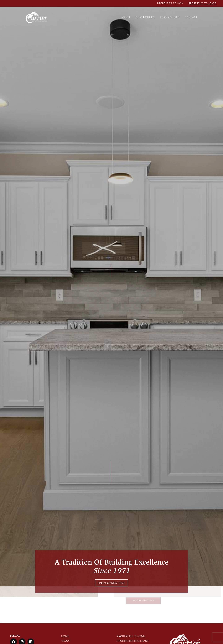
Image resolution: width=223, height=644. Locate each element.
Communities (145, 17)
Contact (191, 17)
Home (65, 636)
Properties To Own (170, 3)
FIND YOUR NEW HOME (111, 585)
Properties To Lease (202, 3)
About (126, 17)
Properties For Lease (133, 641)
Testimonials (170, 17)
